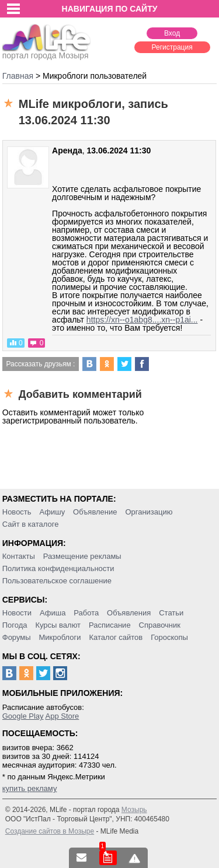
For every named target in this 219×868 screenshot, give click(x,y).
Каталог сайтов (116, 637)
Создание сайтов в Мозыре (50, 831)
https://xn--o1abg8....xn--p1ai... (142, 320)
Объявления (129, 613)
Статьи (171, 613)
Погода (15, 625)
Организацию (149, 512)
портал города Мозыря (46, 52)
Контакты (19, 556)
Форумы (17, 637)
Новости (17, 613)
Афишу (52, 512)
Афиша (53, 613)
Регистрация (172, 47)
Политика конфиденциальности (58, 568)
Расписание (110, 625)
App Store (62, 716)
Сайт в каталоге (31, 524)
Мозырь (134, 810)
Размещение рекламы (82, 556)
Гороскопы (169, 637)
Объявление (95, 512)
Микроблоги (60, 637)
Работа (86, 613)
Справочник (160, 625)
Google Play (23, 716)
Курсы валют (58, 625)
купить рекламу (30, 788)
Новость (17, 512)
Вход (172, 33)
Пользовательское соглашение (57, 581)
